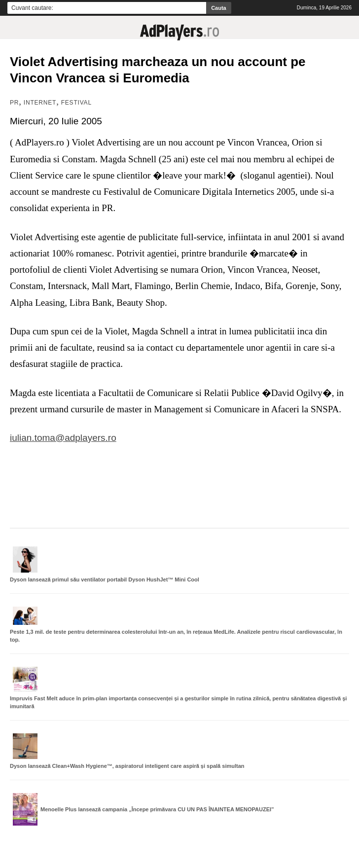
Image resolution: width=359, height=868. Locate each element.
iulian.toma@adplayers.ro (63, 438)
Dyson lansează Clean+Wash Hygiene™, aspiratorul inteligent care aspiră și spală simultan (127, 766)
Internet (40, 103)
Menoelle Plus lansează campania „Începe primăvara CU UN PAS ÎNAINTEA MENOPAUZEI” (157, 809)
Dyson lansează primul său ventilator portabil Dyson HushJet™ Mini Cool (105, 579)
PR (14, 103)
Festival (76, 103)
